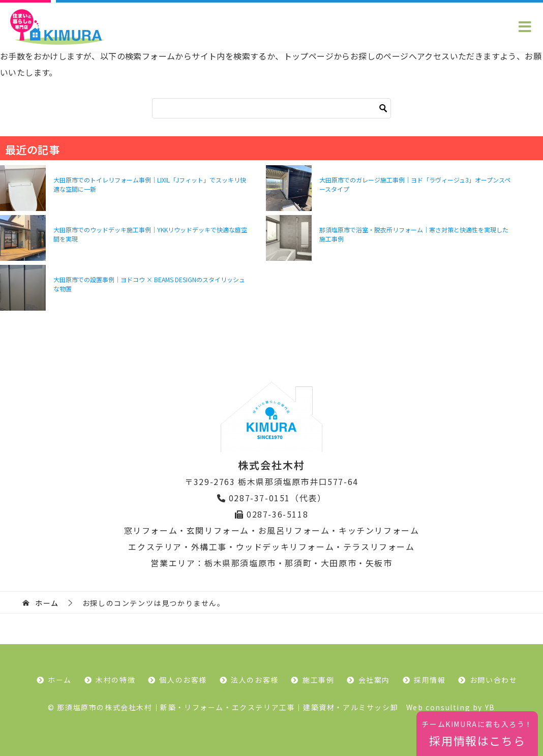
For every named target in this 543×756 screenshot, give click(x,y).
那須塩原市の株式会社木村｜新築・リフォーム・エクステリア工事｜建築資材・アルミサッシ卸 (228, 707)
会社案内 (374, 680)
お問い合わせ (494, 680)
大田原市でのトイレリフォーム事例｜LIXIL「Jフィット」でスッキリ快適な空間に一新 (150, 184)
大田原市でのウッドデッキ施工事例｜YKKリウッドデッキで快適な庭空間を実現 (150, 234)
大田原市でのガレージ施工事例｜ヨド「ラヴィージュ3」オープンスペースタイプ (415, 184)
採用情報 (430, 680)
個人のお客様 (183, 680)
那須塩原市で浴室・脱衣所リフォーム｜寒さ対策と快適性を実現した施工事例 (414, 234)
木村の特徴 (115, 680)
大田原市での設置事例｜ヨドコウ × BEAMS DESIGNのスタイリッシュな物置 (149, 284)
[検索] (271, 108)
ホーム (60, 680)
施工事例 (318, 680)
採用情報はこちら (477, 734)
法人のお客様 (255, 680)
